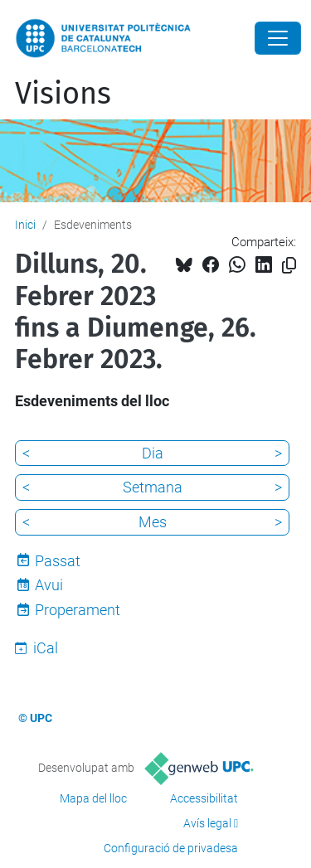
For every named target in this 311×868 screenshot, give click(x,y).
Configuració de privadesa (171, 848)
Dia (153, 453)
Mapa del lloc (93, 798)
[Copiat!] (289, 266)
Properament (78, 610)
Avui (49, 585)
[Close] (278, 38)
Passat (58, 561)
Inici (25, 225)
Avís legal (207, 823)
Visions (63, 94)
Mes (153, 522)
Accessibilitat (204, 798)
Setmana (153, 487)
